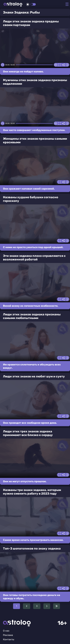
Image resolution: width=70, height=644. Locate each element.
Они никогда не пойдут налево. (23, 71)
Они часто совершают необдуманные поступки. (34, 130)
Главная (17, 623)
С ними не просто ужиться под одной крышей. (33, 247)
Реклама (8, 635)
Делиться (63, 65)
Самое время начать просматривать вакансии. (33, 540)
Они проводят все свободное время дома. (30, 423)
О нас (6, 631)
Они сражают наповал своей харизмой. (29, 189)
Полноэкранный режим (59, 65)
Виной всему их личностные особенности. (31, 306)
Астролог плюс (13, 4)
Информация (67, 65)
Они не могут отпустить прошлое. (25, 481)
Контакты (9, 639)
